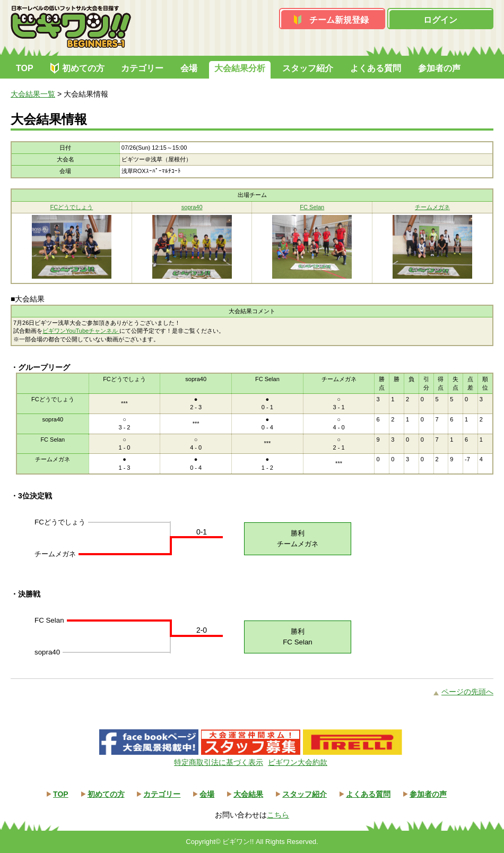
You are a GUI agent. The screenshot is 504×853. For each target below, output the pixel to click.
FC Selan (312, 207)
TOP (25, 68)
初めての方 (83, 68)
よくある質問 (376, 68)
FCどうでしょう (72, 207)
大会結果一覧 (33, 94)
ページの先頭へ (467, 692)
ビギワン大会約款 (298, 762)
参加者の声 (439, 68)
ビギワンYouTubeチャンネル (81, 331)
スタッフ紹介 (308, 68)
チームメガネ (432, 207)
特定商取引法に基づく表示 (219, 762)
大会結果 (248, 794)
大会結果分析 (240, 68)
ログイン (440, 20)
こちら (278, 815)
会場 (189, 68)
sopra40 (192, 207)
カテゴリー (142, 68)
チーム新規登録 (339, 20)
